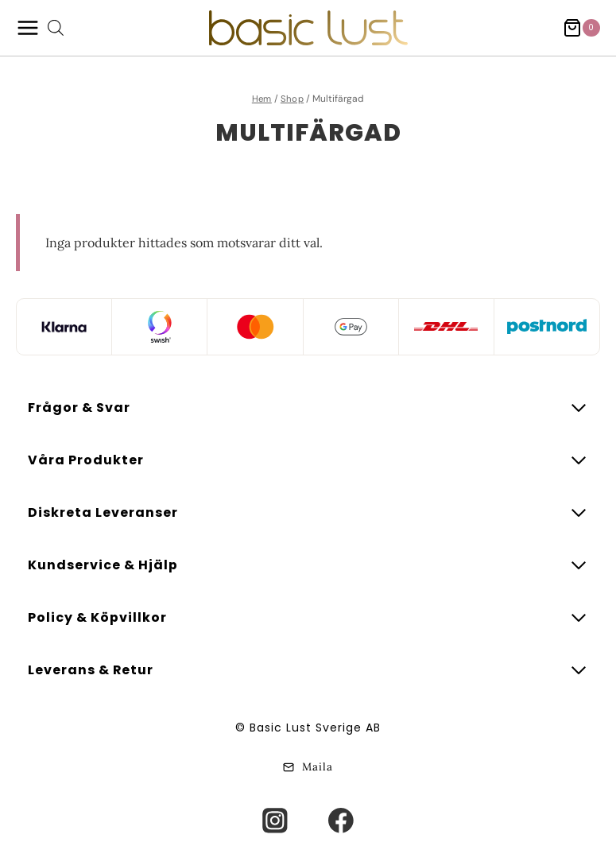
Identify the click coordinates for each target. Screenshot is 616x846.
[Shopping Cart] (581, 28)
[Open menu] (28, 28)
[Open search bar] (56, 28)
